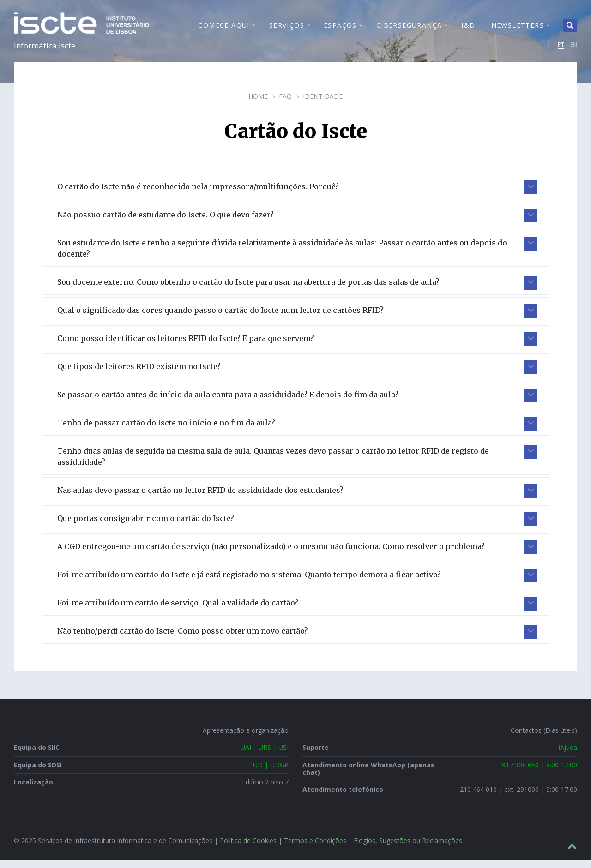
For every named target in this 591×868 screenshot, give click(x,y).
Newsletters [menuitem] (518, 29)
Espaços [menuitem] (340, 29)
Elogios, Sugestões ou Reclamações (408, 849)
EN (574, 49)
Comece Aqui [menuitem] (224, 29)
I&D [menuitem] (468, 29)
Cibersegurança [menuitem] (409, 29)
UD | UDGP (271, 773)
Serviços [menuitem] (287, 29)
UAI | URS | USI (265, 756)
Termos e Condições (315, 849)
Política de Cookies (248, 849)
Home (258, 105)
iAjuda (568, 756)
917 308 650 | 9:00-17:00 (540, 773)
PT (561, 49)
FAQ (285, 105)
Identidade (323, 105)
